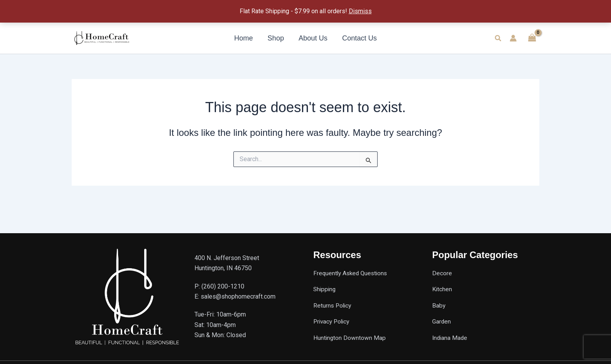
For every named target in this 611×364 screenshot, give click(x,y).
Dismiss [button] (360, 11)
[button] (498, 38)
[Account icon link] (513, 38)
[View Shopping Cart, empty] (532, 38)
